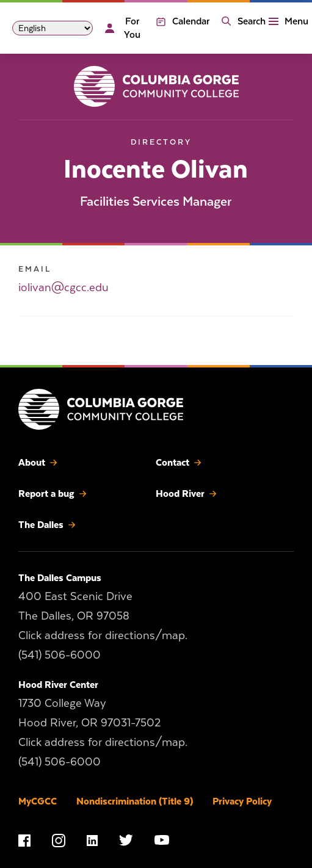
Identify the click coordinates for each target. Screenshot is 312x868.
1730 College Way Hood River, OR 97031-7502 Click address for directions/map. (103, 722)
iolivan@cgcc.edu (63, 287)
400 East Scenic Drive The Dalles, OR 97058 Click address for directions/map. (103, 615)
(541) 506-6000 (60, 654)
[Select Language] (53, 28)
